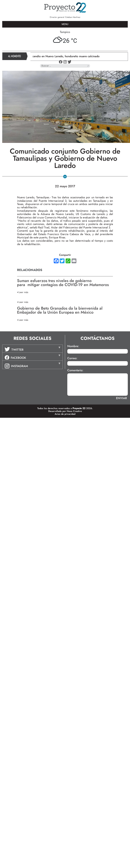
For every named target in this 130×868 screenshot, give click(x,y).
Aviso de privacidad (65, 414)
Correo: (72, 358)
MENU (65, 24)
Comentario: (75, 370)
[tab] (32, 349)
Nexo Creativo (74, 411)
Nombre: (73, 346)
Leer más (23, 292)
